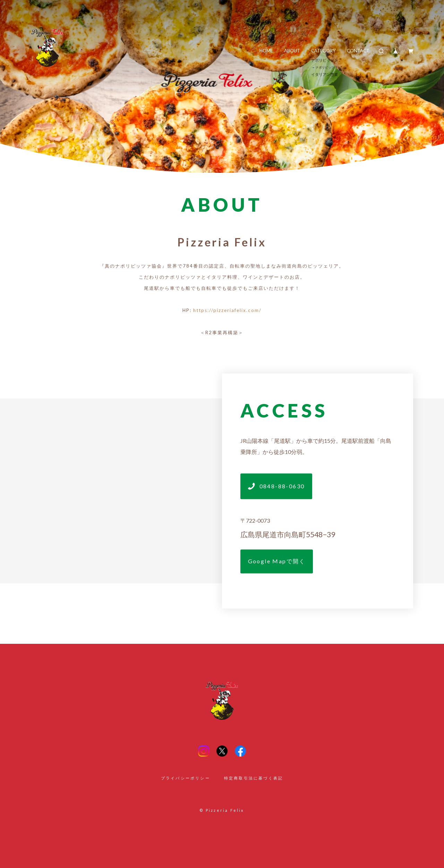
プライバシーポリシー (186, 778)
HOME (266, 51)
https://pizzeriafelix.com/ (227, 310)
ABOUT (292, 51)
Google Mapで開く (277, 561)
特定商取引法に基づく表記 (254, 778)
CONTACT (358, 51)
